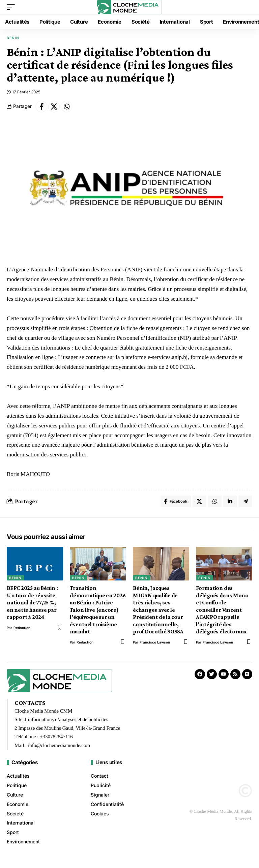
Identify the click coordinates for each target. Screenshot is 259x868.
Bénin (13, 38)
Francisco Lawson (155, 643)
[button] (12, 7)
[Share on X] (54, 107)
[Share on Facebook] (41, 107)
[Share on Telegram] (245, 502)
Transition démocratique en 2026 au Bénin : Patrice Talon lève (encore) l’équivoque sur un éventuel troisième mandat (98, 611)
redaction (22, 629)
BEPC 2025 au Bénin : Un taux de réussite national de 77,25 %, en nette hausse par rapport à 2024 (32, 604)
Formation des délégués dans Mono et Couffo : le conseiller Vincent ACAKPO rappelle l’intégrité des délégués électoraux (222, 611)
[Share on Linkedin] (229, 502)
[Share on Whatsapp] (66, 107)
